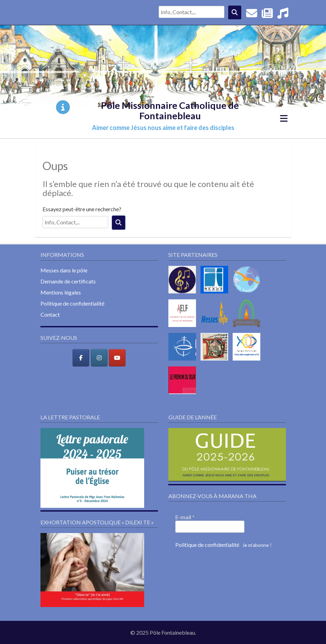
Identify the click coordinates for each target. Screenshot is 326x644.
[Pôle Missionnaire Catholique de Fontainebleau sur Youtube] (117, 358)
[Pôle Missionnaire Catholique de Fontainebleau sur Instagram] (99, 358)
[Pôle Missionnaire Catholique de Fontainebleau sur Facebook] (81, 358)
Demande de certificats (68, 281)
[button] (92, 468)
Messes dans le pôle (64, 270)
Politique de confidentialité (72, 303)
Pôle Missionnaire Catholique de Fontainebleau (170, 110)
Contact (50, 314)
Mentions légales (61, 292)
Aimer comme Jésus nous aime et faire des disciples (163, 128)
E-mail (185, 517)
